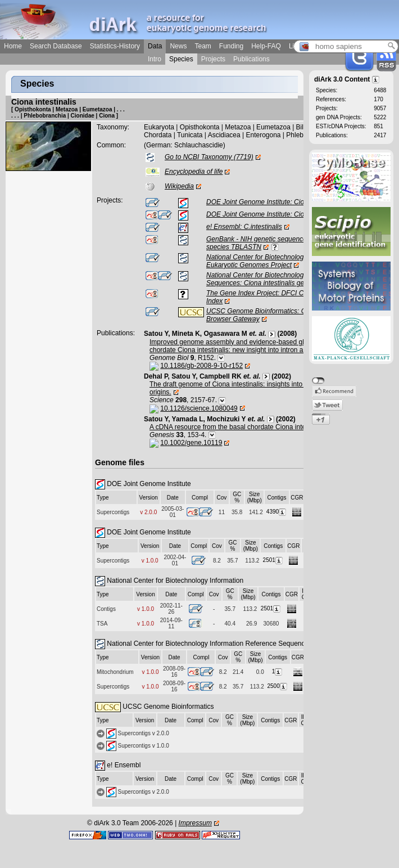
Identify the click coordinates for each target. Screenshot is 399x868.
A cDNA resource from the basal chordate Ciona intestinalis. (239, 427)
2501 (273, 560)
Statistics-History (115, 46)
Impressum (195, 823)
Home (13, 46)
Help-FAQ (266, 46)
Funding (231, 46)
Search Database (56, 46)
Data (155, 46)
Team (203, 46)
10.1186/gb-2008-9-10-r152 (201, 366)
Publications (251, 59)
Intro (155, 59)
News (178, 46)
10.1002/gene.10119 (191, 443)
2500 (278, 686)
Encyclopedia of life (194, 172)
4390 (277, 512)
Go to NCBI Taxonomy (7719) (209, 157)
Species (181, 59)
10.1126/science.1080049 (199, 408)
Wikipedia (179, 186)
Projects (213, 59)
